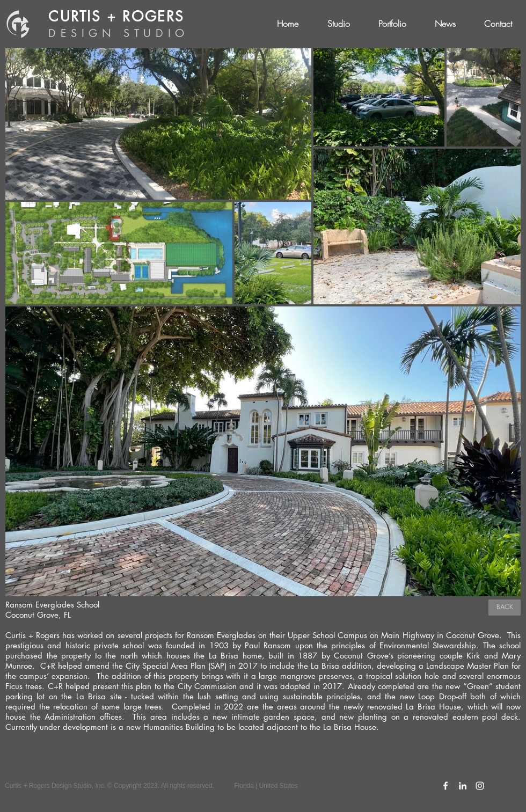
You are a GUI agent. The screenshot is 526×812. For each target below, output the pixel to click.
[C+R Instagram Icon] (480, 786)
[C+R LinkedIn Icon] (463, 786)
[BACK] (505, 608)
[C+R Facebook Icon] (445, 786)
